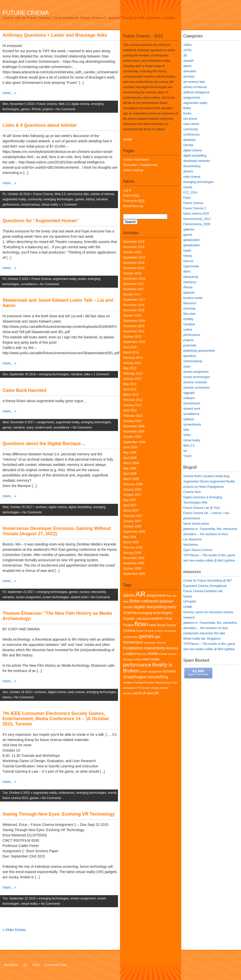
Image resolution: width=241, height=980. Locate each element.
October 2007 (132, 495)
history (90, 199)
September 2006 (134, 532)
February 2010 (133, 416)
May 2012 (130, 384)
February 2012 (133, 400)
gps (158, 637)
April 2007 (130, 505)
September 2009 (134, 442)
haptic (187, 251)
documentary (192, 166)
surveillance (29, 284)
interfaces (190, 282)
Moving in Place (132, 659)
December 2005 (134, 558)
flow (140, 624)
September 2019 (134, 258)
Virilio (187, 435)
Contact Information (136, 160)
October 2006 (132, 526)
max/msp (189, 309)
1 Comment (69, 205)
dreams (188, 171)
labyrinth (189, 293)
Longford (130, 654)
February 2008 (133, 484)
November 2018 (134, 268)
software (189, 398)
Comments (134, 201)
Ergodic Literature (137, 619)
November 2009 (134, 432)
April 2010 (130, 410)
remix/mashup (30, 205)
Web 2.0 (64, 104)
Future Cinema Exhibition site (203, 591)
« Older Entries (14, 930)
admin (129, 595)
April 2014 (130, 347)
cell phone (190, 119)
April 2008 (130, 474)
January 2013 (132, 379)
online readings (133, 170)
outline (188, 330)
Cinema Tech (192, 492)
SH (25, 965)
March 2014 (131, 352)
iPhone (36, 109)
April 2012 (130, 389)
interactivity (99, 592)
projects (48, 109)
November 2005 (134, 563)
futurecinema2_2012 (197, 219)
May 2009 (130, 453)
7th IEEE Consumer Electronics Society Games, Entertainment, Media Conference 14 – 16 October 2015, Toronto (56, 719)
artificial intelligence (196, 92)
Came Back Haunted (24, 390)
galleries (189, 229)
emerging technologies (58, 199)
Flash (187, 198)
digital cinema (80, 104)
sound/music (192, 403)
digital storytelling (80, 507)
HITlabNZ (190, 602)
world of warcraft (146, 693)
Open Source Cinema (198, 550)
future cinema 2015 (15, 798)
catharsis (150, 601)
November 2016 (134, 310)
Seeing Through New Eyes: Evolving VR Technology (59, 814)
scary (30, 427)
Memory (142, 654)
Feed (36, 965)
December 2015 (134, 326)
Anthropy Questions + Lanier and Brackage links (55, 35)
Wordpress (11, 965)
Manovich (190, 303)
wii (185, 451)
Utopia (155, 688)
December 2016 (134, 305)
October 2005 (132, 569)
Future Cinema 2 (146, 631)
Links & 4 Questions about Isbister (40, 125)
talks (87, 374)
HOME (128, 140)
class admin (191, 124)
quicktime (190, 356)
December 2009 (134, 426)
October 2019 (132, 252)
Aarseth (188, 61)
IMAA (187, 272)
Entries (131, 196)
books (82, 279)
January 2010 (132, 421)
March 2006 (131, 542)
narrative (102, 199)
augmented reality (14, 199)
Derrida (188, 145)
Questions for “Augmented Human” (41, 221)
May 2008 (130, 468)
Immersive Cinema (155, 643)
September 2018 (134, 279)
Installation (133, 648)
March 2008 (131, 479)
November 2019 (134, 247)
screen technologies (56, 597)
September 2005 (134, 574)
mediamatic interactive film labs (204, 633)
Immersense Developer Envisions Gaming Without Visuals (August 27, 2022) (57, 531)
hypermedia (191, 266)
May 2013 (130, 368)
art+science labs (78, 194)
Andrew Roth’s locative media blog (206, 476)
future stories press (196, 524)
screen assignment (28, 597)
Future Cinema (26, 13)
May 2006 (130, 537)
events (112, 793)
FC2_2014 (190, 193)
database (189, 140)
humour (85, 592)
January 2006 (132, 553)
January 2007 (132, 521)
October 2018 (132, 273)
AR (140, 594)
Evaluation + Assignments (140, 165)
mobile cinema (168, 654)
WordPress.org (133, 206)
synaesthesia (192, 424)
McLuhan (189, 314)
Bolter (135, 601)
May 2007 (130, 500)
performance (11, 205)
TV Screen (144, 688)
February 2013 (133, 374)
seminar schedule (195, 382)
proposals (190, 345)
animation (190, 71)
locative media (193, 298)
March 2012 (131, 395)
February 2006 (133, 547)
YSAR (187, 456)
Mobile (153, 654)
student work (43, 427)
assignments (46, 422)
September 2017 (134, 300)
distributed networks (197, 161)
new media (151, 659)
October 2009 (132, 437)
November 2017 (134, 289)
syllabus (128, 683)
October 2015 (132, 337)
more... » (9, 93)
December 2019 (134, 242)
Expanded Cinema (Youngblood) (205, 586)
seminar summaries (196, 388)
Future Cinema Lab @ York (201, 508)
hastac (188, 596)
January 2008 (132, 489)
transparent (130, 688)
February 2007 (133, 516)
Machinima (191, 545)
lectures (172, 648)
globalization (192, 240)
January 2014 (132, 363)
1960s (187, 45)
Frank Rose (156, 625)
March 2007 (131, 511)
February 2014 (133, 358)
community (35, 199)
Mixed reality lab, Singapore (202, 639)
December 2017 (134, 284)
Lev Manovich (193, 539)
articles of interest (102, 194)
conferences (66, 793)
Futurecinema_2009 (197, 224)
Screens (170, 671)
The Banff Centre (144, 683)
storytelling (158, 677)
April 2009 (130, 458)
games (25, 109)
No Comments (66, 109)
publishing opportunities (199, 351)
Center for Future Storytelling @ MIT (208, 581)
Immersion (133, 642)
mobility (188, 319)
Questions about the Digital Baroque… (44, 444)
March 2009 (131, 463)
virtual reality (50, 205)
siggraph (189, 393)
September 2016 (134, 321)
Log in (127, 190)
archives (41, 507)
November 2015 (134, 331)
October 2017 (132, 294)
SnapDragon (135, 677)
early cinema (76, 692)
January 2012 (132, 405)
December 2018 (134, 263)
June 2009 (130, 447)
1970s (187, 50)
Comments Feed (56, 965)
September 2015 (134, 342)
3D (185, 55)
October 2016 (132, 316)
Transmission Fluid (166, 683)
